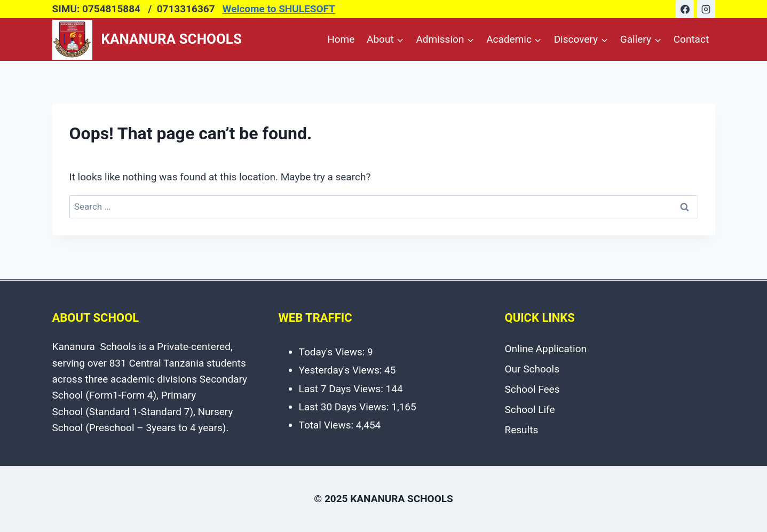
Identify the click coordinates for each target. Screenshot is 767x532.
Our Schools (532, 369)
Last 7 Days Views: (342, 389)
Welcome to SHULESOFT (279, 9)
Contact (691, 39)
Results (522, 430)
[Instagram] (706, 9)
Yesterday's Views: (342, 370)
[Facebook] (685, 9)
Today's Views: (333, 352)
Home (341, 39)
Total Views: (327, 425)
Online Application (546, 349)
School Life (530, 410)
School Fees (532, 389)
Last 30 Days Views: (345, 407)
